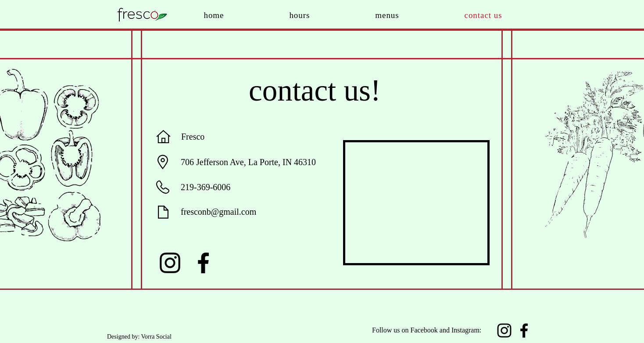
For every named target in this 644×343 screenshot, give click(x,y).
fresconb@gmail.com (218, 212)
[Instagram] (170, 263)
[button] (387, 15)
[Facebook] (203, 263)
